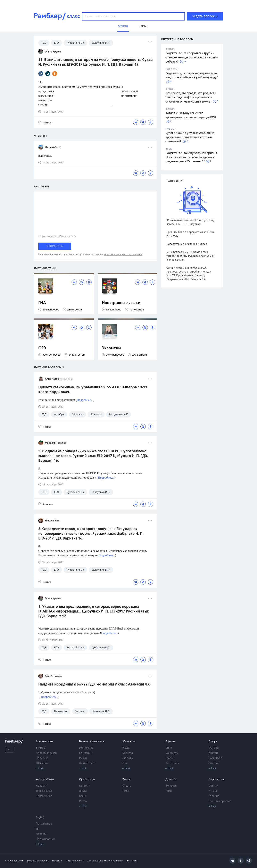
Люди (83, 791)
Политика (42, 758)
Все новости (44, 741)
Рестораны (172, 763)
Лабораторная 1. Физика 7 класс (187, 244)
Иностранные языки (121, 303)
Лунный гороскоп (220, 801)
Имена (213, 791)
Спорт (213, 741)
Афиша (171, 741)
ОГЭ (42, 348)
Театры (170, 758)
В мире (41, 748)
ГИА (42, 303)
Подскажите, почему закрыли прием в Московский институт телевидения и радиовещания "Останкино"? (191, 157)
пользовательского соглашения (123, 254)
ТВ (37, 829)
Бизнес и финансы (92, 741)
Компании (86, 753)
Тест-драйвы (44, 791)
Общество (42, 763)
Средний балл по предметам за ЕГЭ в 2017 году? (190, 234)
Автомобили (45, 779)
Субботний (87, 779)
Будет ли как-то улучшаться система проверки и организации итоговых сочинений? (190, 137)
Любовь (128, 758)
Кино (169, 748)
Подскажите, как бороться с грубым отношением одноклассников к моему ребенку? (192, 58)
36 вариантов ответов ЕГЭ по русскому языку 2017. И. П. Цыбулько (190, 222)
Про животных (45, 839)
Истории (85, 786)
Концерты (172, 753)
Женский (129, 741)
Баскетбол (215, 758)
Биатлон (214, 763)
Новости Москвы (46, 753)
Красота (128, 753)
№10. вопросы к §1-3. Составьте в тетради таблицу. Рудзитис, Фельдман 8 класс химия (190, 256)
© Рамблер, (11, 861)
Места (83, 801)
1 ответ (45, 122)
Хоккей (213, 753)
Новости (41, 786)
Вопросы (171, 786)
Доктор (171, 779)
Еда (125, 763)
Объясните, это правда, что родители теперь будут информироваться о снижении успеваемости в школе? (191, 98)
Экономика (86, 748)
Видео (40, 817)
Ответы (127, 786)
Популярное (44, 824)
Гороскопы (217, 779)
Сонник (213, 786)
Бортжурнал (44, 796)
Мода (126, 748)
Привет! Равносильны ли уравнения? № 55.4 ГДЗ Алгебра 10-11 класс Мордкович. (93, 390)
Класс (127, 779)
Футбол (214, 748)
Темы (126, 791)
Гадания (214, 796)
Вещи (83, 796)
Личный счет (87, 763)
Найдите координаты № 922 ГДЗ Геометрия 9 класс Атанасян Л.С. (95, 684)
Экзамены (112, 348)
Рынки (83, 758)
